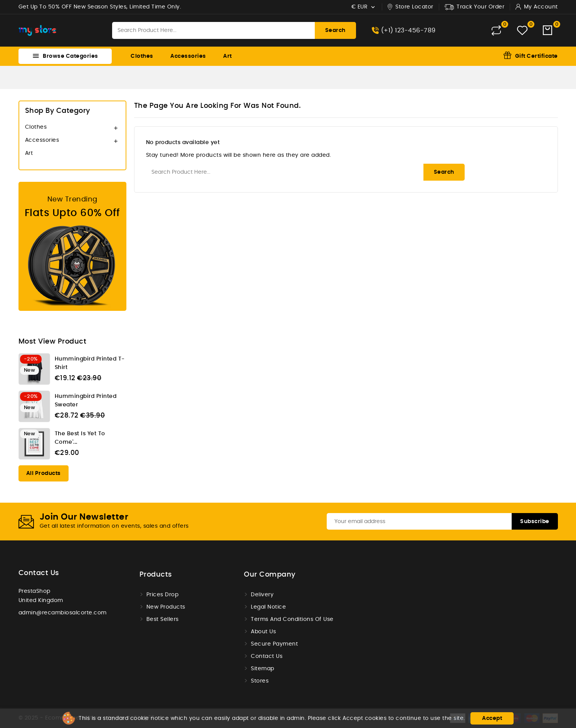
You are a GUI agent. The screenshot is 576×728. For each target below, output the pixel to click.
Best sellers (163, 619)
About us (263, 632)
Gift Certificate (537, 56)
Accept (492, 718)
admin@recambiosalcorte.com (63, 613)
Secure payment (274, 644)
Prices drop (163, 595)
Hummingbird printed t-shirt (90, 363)
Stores (260, 681)
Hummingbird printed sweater (86, 401)
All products (44, 473)
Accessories (188, 56)
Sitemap (263, 669)
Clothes (142, 56)
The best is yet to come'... (80, 438)
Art (228, 56)
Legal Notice (268, 607)
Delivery (262, 595)
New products (166, 607)
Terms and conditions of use (292, 619)
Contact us (39, 573)
